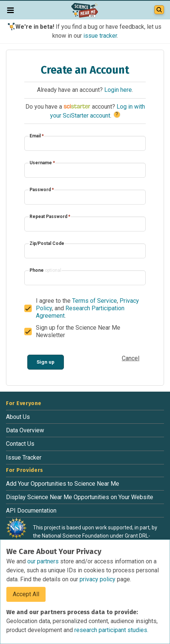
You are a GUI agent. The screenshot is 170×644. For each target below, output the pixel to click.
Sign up (46, 362)
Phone (45, 270)
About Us (18, 417)
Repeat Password (50, 217)
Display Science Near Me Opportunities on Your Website (80, 497)
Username (42, 163)
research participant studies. (111, 630)
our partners (44, 561)
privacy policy (98, 579)
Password (42, 190)
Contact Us (20, 444)
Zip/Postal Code (47, 243)
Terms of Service (95, 301)
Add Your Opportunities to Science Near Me (63, 484)
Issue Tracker (24, 458)
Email (37, 136)
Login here (118, 90)
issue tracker (100, 36)
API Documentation (31, 511)
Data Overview (25, 430)
